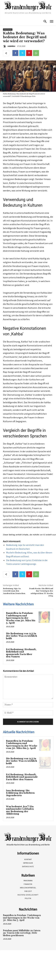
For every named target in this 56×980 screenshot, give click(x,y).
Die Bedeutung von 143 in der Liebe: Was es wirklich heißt (22, 636)
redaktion (11, 46)
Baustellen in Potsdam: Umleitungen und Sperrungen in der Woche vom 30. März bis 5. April (21, 618)
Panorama (8, 30)
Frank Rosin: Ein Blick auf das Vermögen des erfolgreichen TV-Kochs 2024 (41, 592)
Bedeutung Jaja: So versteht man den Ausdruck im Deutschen (14, 591)
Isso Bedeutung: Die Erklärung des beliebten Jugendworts (20, 793)
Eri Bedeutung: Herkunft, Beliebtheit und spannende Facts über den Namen (21, 653)
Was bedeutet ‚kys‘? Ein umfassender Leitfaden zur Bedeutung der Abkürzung (20, 810)
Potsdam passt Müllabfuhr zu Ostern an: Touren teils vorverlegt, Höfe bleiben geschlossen (22, 933)
